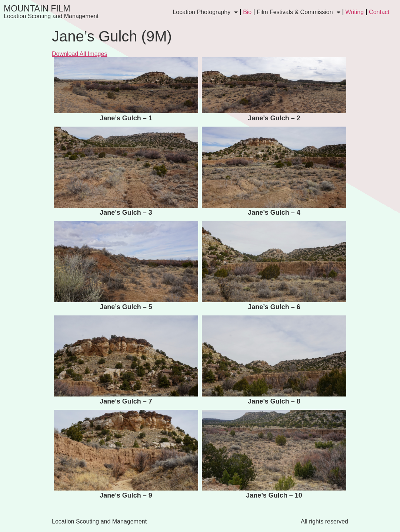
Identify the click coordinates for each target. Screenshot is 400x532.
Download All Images (79, 54)
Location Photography (205, 12)
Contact (379, 12)
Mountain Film (37, 9)
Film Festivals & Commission (298, 12)
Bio (247, 12)
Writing (355, 12)
